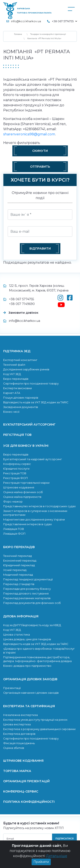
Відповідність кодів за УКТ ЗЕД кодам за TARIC (36, 402)
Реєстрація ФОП (16, 478)
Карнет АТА (12, 393)
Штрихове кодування (19, 487)
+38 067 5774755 (21, 299)
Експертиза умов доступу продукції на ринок (35, 720)
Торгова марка (17, 771)
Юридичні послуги (16, 469)
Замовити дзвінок (23, 313)
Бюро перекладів (16, 379)
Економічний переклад (20, 560)
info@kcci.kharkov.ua (26, 21)
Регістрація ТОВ (17, 435)
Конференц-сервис (21, 791)
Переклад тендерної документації (28, 579)
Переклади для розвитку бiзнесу (27, 589)
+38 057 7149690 (22, 304)
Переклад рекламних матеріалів (27, 598)
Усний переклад (15, 570)
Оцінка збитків (14, 748)
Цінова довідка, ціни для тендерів (27, 639)
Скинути (40, 151)
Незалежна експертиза (20, 715)
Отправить (40, 167)
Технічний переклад (17, 556)
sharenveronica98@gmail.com (29, 134)
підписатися (65, 838)
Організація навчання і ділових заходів (31, 693)
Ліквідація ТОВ (14, 529)
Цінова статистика (17, 634)
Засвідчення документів (21, 407)
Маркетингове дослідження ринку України (34, 519)
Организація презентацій (26, 781)
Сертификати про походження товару (31, 383)
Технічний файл (14, 365)
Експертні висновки (17, 388)
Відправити (40, 248)
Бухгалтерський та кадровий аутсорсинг (33, 459)
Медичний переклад (18, 575)
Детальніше (57, 856)
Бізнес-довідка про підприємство (27, 666)
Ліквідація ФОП (14, 534)
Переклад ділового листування (26, 593)
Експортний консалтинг (20, 360)
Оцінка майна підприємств (22, 497)
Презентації (12, 688)
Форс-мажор (13, 501)
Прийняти (41, 862)
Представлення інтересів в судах (28, 524)
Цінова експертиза (17, 724)
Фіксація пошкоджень (19, 743)
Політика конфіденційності (29, 802)
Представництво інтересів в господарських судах (39, 506)
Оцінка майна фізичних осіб (23, 492)
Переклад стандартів (19, 584)
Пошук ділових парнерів (21, 398)
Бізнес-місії (11, 412)
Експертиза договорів (19, 734)
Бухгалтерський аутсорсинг (29, 424)
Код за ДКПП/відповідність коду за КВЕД (32, 625)
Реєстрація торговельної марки (26, 483)
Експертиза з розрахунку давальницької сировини (39, 729)
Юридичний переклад (19, 565)
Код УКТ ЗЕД (12, 374)
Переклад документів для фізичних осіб (32, 603)
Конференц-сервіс (17, 464)
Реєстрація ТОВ (15, 473)
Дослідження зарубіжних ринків (26, 369)
